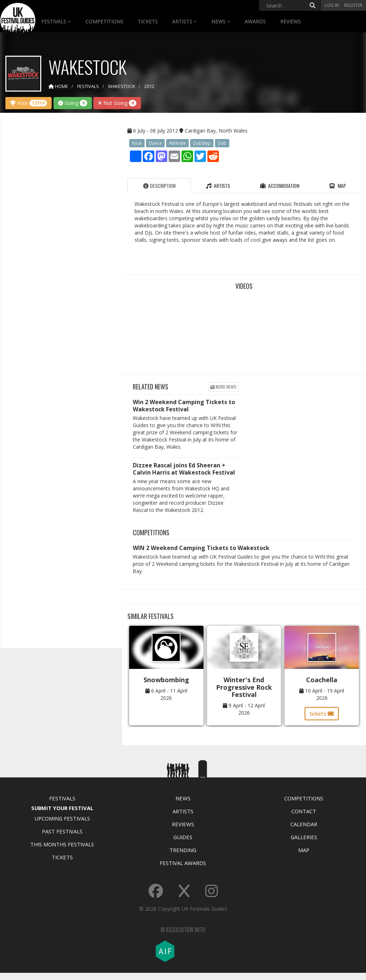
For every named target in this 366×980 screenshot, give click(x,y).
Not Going (117, 103)
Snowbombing (166, 680)
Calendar (304, 824)
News (221, 21)
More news (223, 387)
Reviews (291, 21)
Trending (183, 850)
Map (304, 850)
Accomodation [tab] (280, 186)
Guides (183, 837)
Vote (29, 103)
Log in (332, 5)
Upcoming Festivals (62, 818)
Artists (185, 21)
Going (73, 103)
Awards (255, 21)
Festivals (56, 21)
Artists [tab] (218, 186)
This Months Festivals (62, 844)
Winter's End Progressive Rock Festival (244, 687)
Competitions (104, 21)
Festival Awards (183, 863)
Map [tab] (337, 186)
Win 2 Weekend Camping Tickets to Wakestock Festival (184, 406)
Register (353, 5)
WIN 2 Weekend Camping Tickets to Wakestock (201, 548)
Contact (304, 811)
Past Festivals (62, 831)
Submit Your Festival (62, 808)
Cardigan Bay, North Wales (216, 131)
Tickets (148, 21)
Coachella (322, 680)
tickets (322, 713)
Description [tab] (159, 186)
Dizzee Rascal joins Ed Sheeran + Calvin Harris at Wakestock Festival (184, 469)
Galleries (304, 837)
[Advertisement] (60, 231)
